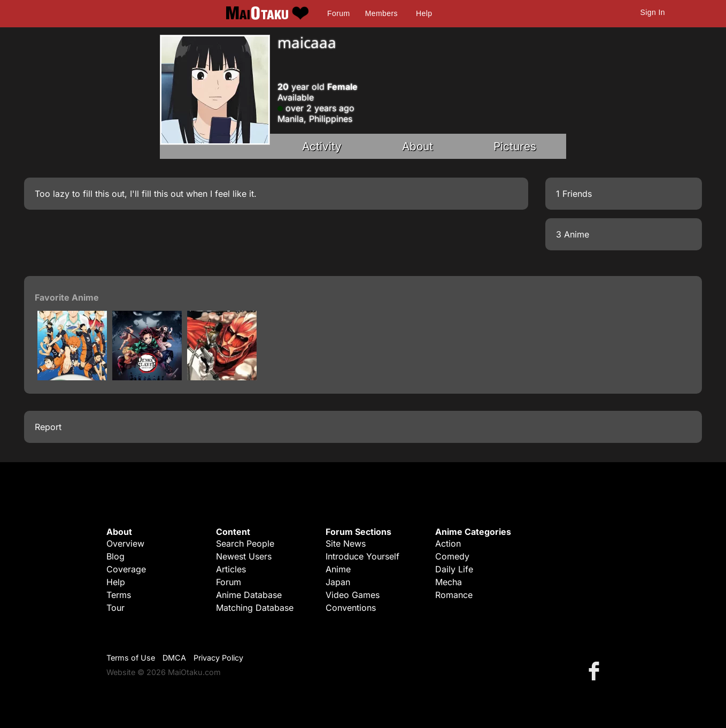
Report (48, 427)
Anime (338, 569)
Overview (125, 543)
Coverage (126, 569)
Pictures (515, 146)
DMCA (174, 658)
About (418, 146)
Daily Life (454, 569)
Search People (245, 543)
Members (381, 13)
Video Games (353, 595)
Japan (338, 582)
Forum (338, 13)
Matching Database (255, 608)
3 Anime (573, 234)
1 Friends (574, 194)
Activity (322, 146)
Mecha (449, 582)
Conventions (351, 608)
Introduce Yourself (362, 556)
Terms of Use (131, 658)
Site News (346, 543)
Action (448, 543)
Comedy (452, 556)
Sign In (653, 12)
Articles (231, 569)
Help (424, 13)
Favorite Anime (67, 297)
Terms (119, 595)
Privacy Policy (218, 658)
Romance (454, 595)
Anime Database (249, 595)
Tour (115, 608)
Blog (115, 556)
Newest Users (244, 556)
